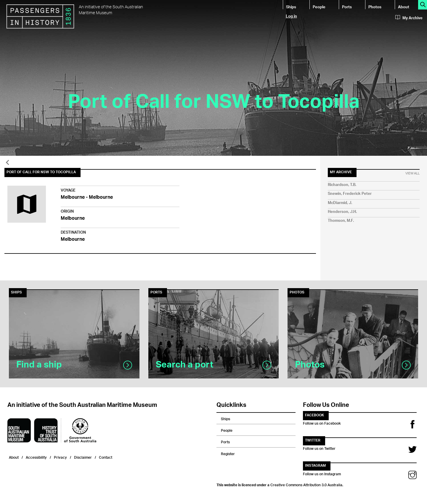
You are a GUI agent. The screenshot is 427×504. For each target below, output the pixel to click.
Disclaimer (83, 457)
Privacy (60, 457)
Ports (347, 7)
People (319, 7)
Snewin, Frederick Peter (350, 194)
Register (228, 453)
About (404, 7)
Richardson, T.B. (342, 185)
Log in (291, 16)
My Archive (409, 18)
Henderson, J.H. (342, 212)
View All (412, 174)
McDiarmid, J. (340, 203)
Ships (291, 7)
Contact (106, 457)
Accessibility (36, 457)
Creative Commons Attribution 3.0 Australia (306, 484)
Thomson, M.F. (341, 221)
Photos (375, 7)
